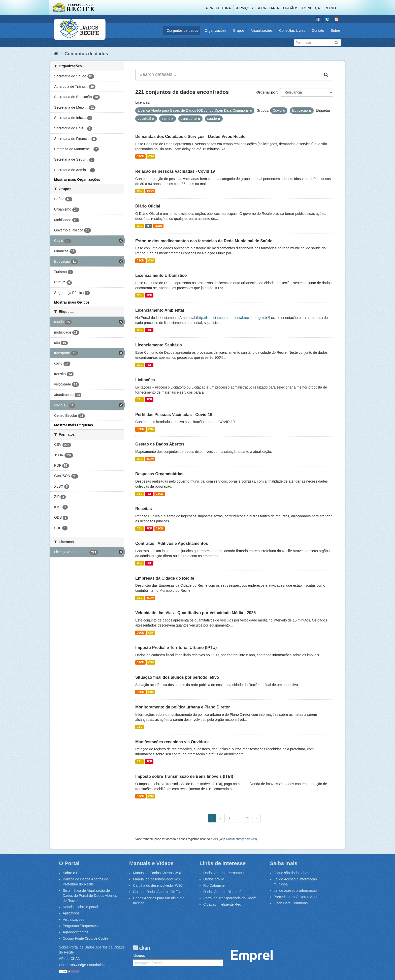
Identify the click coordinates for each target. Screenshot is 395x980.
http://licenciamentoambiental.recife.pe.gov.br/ (233, 318)
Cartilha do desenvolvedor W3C (158, 885)
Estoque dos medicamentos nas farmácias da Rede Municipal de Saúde (204, 241)
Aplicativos (71, 913)
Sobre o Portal (74, 873)
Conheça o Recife (320, 8)
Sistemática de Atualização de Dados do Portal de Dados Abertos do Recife (90, 896)
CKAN (141, 948)
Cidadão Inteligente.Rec (222, 904)
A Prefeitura (218, 8)
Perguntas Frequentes (80, 926)
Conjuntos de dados (183, 31)
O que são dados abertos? (294, 873)
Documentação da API (241, 839)
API (216, 839)
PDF (149, 295)
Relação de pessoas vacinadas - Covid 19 (175, 171)
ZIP (148, 226)
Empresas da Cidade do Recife (165, 578)
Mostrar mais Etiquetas (74, 425)
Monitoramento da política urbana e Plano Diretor (183, 707)
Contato (318, 31)
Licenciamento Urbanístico (161, 275)
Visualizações (262, 31)
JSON (140, 156)
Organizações (215, 31)
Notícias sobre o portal (80, 907)
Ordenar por (267, 92)
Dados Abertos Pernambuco (225, 873)
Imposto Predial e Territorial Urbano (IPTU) (176, 648)
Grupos (239, 31)
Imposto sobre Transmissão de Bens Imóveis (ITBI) (184, 776)
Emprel (252, 956)
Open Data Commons (291, 903)
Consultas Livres (292, 31)
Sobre (335, 31)
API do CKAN (70, 959)
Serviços (244, 8)
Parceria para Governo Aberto (297, 897)
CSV (151, 156)
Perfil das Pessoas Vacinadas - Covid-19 (174, 415)
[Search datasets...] (228, 75)
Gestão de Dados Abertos (160, 444)
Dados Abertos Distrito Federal (227, 892)
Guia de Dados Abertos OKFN (157, 892)
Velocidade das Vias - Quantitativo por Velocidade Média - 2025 (195, 613)
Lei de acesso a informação (295, 890)
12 (247, 818)
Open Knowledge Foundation (82, 965)
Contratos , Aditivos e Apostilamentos (172, 543)
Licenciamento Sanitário (159, 345)
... (238, 818)
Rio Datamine (214, 885)
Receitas (144, 509)
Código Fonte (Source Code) (85, 938)
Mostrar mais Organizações (77, 180)
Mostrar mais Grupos (72, 302)
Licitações (145, 380)
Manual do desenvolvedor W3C (158, 879)
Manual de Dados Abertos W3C (158, 873)
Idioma (138, 956)
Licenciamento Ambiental (160, 310)
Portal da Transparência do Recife (230, 898)
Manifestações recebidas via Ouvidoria (172, 742)
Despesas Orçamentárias (159, 474)
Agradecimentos (75, 932)
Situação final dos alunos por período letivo (177, 677)
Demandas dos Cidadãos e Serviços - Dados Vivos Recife (190, 137)
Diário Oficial (148, 206)
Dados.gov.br (214, 879)
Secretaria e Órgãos (278, 8)
